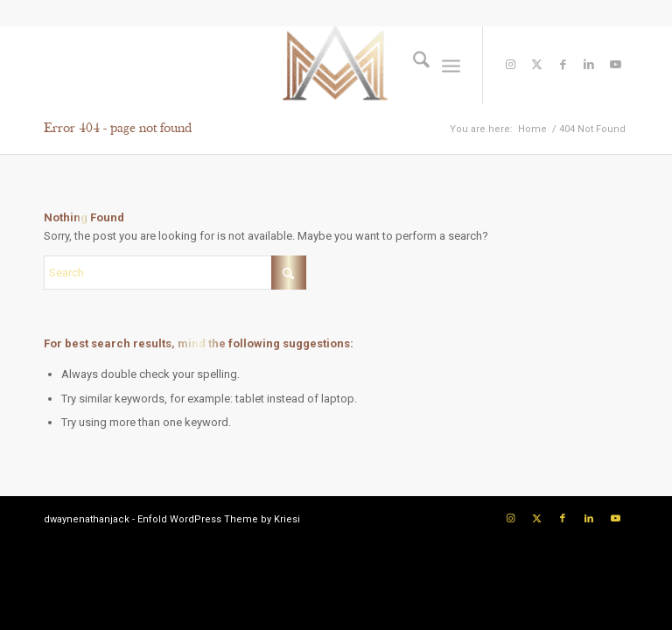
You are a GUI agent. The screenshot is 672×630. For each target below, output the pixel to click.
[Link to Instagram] (510, 65)
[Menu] (451, 65)
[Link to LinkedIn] (589, 65)
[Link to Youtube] (615, 65)
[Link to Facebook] (563, 65)
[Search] (413, 65)
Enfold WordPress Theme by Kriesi (219, 519)
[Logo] (336, 65)
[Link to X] (536, 65)
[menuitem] (413, 65)
